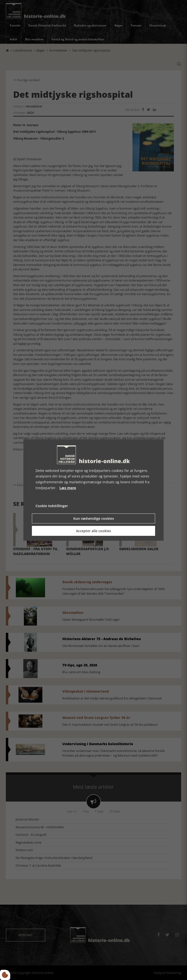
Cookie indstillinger (52, 506)
